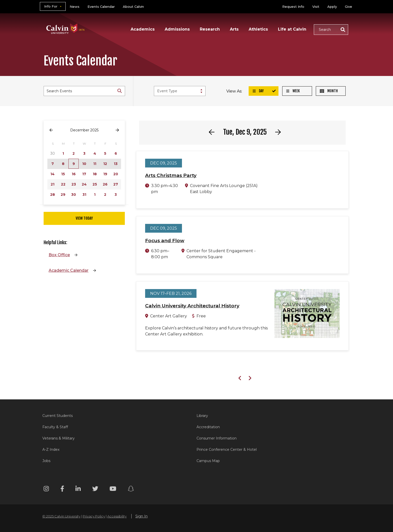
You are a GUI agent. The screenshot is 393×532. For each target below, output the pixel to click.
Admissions (177, 29)
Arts (234, 29)
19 (105, 174)
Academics (143, 29)
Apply (332, 7)
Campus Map (208, 461)
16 (74, 174)
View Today (84, 218)
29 (63, 195)
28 (53, 195)
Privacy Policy (94, 516)
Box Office (59, 255)
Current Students (58, 416)
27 (116, 184)
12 (105, 164)
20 (116, 174)
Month (329, 91)
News (75, 7)
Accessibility (117, 516)
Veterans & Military (59, 438)
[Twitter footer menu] (95, 490)
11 (95, 164)
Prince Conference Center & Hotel (227, 450)
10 (84, 164)
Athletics (258, 29)
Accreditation (208, 427)
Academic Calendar (69, 270)
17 (84, 174)
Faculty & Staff (55, 427)
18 (95, 174)
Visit (316, 7)
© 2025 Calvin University (61, 516)
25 (95, 184)
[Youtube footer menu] (113, 490)
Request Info (293, 7)
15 (63, 174)
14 (53, 174)
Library (202, 416)
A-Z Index (51, 450)
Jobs (46, 461)
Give (349, 7)
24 (84, 184)
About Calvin (133, 7)
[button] (331, 30)
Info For (51, 6)
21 (53, 184)
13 (116, 164)
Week (293, 91)
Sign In (141, 516)
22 (63, 184)
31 (84, 195)
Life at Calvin (292, 29)
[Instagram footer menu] (46, 490)
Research (210, 29)
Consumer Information (217, 438)
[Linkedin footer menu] (78, 490)
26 (105, 184)
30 (74, 195)
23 (74, 184)
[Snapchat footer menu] (131, 490)
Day (258, 91)
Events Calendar (101, 7)
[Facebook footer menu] (62, 490)
